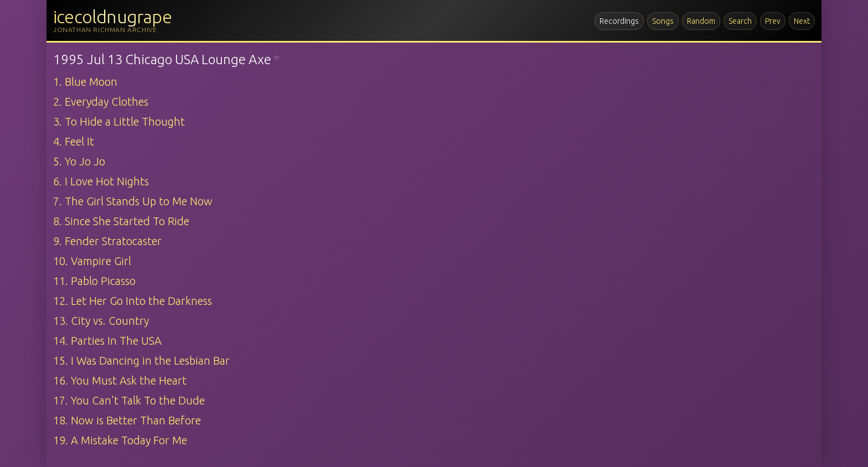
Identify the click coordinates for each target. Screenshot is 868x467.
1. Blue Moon (85, 82)
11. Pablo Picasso (94, 281)
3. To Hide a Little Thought (119, 121)
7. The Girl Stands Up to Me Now (133, 201)
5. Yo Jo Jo (79, 161)
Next (802, 21)
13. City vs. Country (101, 321)
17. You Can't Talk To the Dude (129, 400)
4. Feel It (74, 141)
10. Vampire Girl (92, 261)
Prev (773, 21)
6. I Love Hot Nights (101, 181)
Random (701, 21)
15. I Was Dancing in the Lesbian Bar (141, 360)
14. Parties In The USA (107, 341)
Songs (663, 21)
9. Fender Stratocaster (107, 241)
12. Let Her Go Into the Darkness (133, 301)
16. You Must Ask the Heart (120, 380)
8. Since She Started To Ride (121, 221)
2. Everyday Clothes (101, 102)
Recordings (619, 21)
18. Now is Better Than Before (127, 420)
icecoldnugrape (112, 17)
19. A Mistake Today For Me (120, 440)
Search (740, 21)
